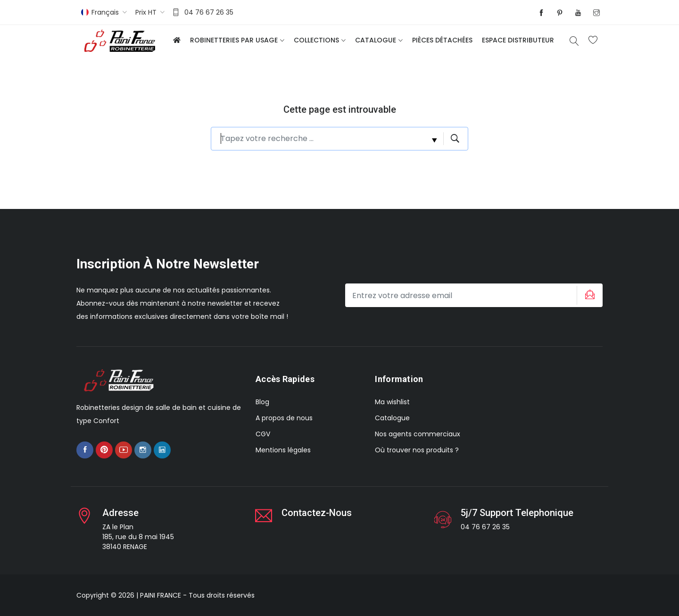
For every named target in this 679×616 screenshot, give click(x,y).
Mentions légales (283, 450)
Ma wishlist (392, 402)
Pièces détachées (442, 40)
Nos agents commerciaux (418, 434)
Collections (316, 40)
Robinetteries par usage (234, 40)
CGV (263, 434)
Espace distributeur (518, 40)
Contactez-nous (317, 513)
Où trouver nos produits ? (417, 450)
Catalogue (376, 40)
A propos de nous (284, 418)
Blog (262, 402)
